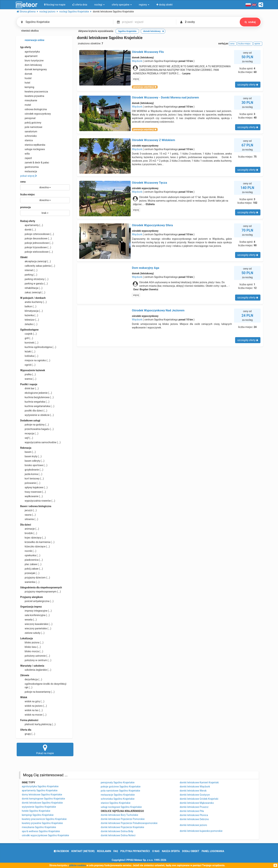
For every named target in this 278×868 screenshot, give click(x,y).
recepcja (29, 433)
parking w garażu (34, 284)
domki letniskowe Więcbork (195, 787)
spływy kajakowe (34, 487)
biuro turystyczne (32, 61)
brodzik (29, 533)
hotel (25, 83)
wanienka (30, 582)
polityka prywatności (135, 851)
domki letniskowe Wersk (193, 791)
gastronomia (29, 167)
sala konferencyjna (35, 615)
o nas (156, 851)
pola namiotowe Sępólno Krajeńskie (120, 791)
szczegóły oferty (248, 85)
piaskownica (31, 560)
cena (23, 182)
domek (26, 74)
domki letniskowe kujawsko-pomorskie (201, 831)
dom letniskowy (31, 65)
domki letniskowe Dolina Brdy (117, 831)
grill (27, 338)
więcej (136, 79)
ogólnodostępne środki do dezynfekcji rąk (43, 685)
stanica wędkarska (33, 145)
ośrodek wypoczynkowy (36, 114)
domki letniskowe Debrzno (194, 819)
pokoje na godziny (35, 425)
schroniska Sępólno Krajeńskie (118, 799)
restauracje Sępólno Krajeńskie (118, 795)
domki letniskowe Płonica (194, 815)
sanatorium (29, 131)
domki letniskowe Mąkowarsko (197, 803)
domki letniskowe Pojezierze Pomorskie (123, 819)
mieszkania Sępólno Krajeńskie (39, 827)
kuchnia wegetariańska (37, 406)
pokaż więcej (29, 176)
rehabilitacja (31, 288)
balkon (28, 306)
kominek (29, 343)
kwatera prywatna (32, 96)
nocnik (28, 551)
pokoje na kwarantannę (37, 692)
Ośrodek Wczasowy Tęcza (149, 183)
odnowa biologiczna (34, 109)
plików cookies (78, 865)
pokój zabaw (32, 569)
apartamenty (32, 225)
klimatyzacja (31, 311)
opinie (258, 44)
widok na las (31, 710)
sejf (27, 438)
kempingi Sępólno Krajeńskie (38, 815)
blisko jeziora (32, 642)
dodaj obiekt (191, 851)
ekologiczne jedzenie (36, 393)
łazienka (29, 315)
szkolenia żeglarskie (36, 670)
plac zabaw (31, 564)
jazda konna (31, 474)
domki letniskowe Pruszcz (194, 807)
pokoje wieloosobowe (37, 252)
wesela (28, 620)
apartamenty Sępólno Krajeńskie (40, 790)
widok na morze (33, 715)
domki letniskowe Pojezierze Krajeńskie (122, 827)
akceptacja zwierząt (36, 261)
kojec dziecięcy (33, 538)
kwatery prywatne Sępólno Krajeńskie (42, 823)
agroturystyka (30, 52)
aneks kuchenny (33, 302)
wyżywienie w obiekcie (37, 415)
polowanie (30, 483)
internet (29, 270)
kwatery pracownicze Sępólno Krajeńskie (44, 819)
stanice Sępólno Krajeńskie (116, 803)
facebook (61, 851)
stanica (27, 140)
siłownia (29, 519)
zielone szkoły (32, 633)
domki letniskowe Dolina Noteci (118, 835)
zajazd (26, 158)
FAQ (116, 851)
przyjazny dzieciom (35, 578)
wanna (28, 379)
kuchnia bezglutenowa (37, 397)
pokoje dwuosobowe (36, 238)
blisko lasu (30, 647)
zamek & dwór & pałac (35, 163)
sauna (28, 515)
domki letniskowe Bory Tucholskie (119, 815)
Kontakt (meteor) (83, 851)
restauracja (29, 171)
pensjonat (28, 118)
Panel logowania (213, 851)
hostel (26, 78)
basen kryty (31, 456)
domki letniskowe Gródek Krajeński (199, 799)
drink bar (29, 388)
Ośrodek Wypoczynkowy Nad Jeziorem (158, 310)
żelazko (29, 324)
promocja (25, 207)
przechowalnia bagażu (37, 429)
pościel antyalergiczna (37, 601)
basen (28, 452)
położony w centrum (36, 660)
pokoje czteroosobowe (37, 234)
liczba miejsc (27, 194)
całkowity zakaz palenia (38, 266)
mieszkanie (29, 100)
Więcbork (137, 61)
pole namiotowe (31, 127)
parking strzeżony (34, 279)
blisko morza (32, 651)
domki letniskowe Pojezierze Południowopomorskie (129, 823)
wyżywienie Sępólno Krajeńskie (39, 807)
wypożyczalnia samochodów (40, 442)
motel (26, 105)
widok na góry (32, 701)
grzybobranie (32, 470)
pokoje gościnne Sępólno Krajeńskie (121, 787)
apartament (29, 56)
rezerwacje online (32, 40)
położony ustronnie (35, 656)
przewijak (30, 573)
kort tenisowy (32, 479)
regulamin (104, 851)
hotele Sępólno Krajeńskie (36, 811)
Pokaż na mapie (45, 749)
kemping (27, 87)
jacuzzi (28, 510)
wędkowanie (31, 496)
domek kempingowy (34, 69)
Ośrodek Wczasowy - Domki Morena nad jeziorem (165, 97)
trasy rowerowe (33, 492)
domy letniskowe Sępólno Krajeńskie (42, 795)
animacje (30, 529)
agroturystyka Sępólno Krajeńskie (40, 786)
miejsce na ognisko (35, 360)
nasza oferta (171, 851)
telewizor (30, 320)
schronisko (28, 136)
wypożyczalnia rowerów (38, 501)
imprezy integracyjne (36, 611)
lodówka (29, 356)
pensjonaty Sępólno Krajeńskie (118, 782)
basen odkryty (32, 461)
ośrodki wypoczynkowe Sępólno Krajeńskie (45, 835)
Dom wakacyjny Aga (146, 268)
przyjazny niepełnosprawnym (41, 592)
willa (25, 154)
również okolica (28, 31)
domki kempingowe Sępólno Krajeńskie (43, 799)
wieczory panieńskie (36, 628)
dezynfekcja (31, 679)
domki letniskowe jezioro (193, 825)
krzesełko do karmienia (37, 542)
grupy (28, 734)
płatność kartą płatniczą (38, 724)
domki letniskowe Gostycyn (195, 795)
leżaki (28, 351)
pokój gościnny (31, 123)
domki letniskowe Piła (192, 811)
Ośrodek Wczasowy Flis (148, 52)
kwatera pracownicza (34, 92)
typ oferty (26, 47)
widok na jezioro (34, 706)
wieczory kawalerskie (36, 624)
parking (29, 275)
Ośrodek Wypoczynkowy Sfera (152, 225)
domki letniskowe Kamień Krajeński (199, 782)
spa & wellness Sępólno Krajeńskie (41, 831)
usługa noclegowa (32, 149)
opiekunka (30, 555)
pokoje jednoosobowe (37, 243)
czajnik (28, 334)
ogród (28, 365)
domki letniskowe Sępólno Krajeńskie (42, 803)
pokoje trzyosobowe (36, 247)
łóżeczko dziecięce (35, 546)
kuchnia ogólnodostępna (38, 347)
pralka (28, 374)
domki (28, 230)
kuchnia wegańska (35, 402)
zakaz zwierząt (33, 292)
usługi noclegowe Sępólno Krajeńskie (121, 807)
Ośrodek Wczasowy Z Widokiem (153, 140)
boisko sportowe (34, 465)
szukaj (250, 22)
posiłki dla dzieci (34, 411)
